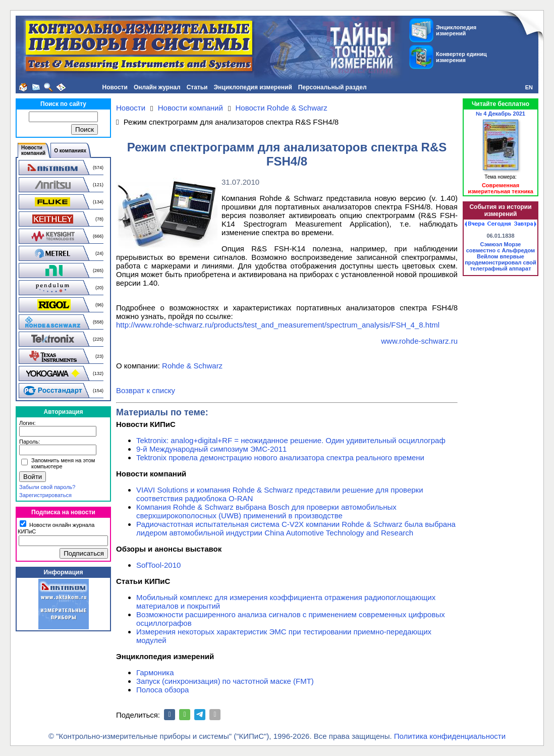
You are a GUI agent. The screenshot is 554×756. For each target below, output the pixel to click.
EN (529, 87)
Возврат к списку (146, 390)
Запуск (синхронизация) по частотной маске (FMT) (225, 681)
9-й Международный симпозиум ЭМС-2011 (211, 449)
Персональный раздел (333, 87)
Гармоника (155, 672)
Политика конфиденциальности (450, 736)
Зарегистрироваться (45, 495)
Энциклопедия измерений (253, 87)
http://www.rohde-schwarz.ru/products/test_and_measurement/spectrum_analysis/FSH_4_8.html (278, 325)
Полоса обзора (162, 690)
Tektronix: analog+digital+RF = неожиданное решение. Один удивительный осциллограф (291, 440)
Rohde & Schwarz (192, 366)
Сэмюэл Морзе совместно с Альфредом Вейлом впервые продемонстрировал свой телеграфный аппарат (501, 256)
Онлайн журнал (157, 87)
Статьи (197, 87)
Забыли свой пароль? (47, 487)
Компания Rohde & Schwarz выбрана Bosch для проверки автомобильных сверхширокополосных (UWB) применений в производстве (266, 511)
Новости (115, 87)
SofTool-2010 (158, 565)
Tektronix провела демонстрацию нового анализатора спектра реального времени (280, 457)
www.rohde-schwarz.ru (419, 341)
